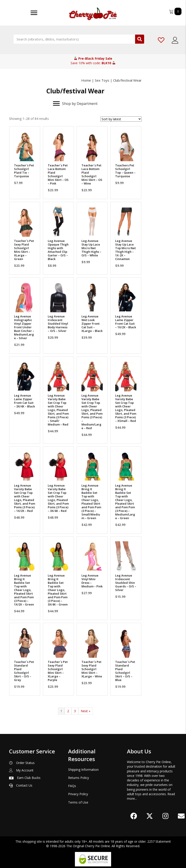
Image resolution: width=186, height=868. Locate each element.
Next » (86, 711)
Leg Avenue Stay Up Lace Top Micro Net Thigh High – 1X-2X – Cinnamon (126, 250)
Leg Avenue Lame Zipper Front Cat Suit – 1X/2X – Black (126, 321)
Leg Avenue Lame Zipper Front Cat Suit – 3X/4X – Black (24, 400)
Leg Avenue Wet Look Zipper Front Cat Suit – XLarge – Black (92, 323)
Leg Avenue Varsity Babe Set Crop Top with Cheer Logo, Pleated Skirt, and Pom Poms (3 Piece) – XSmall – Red (126, 407)
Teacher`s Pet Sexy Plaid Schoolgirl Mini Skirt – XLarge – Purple (58, 670)
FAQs (72, 786)
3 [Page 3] (75, 711)
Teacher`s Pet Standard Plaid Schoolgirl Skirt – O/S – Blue (125, 670)
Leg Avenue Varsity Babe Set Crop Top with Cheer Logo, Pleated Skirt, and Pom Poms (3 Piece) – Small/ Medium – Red (58, 409)
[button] (134, 816)
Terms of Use (78, 802)
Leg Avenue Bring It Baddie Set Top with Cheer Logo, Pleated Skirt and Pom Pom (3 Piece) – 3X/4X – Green (58, 590)
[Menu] (34, 13)
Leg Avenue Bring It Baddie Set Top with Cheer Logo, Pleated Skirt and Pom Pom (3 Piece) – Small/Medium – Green (92, 502)
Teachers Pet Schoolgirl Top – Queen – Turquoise (125, 171)
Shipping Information (83, 770)
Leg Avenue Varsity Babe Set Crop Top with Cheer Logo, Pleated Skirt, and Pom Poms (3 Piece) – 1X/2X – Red (25, 498)
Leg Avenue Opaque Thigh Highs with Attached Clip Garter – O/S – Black (58, 250)
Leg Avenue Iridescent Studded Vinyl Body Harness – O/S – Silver (58, 323)
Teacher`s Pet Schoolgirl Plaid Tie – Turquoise (24, 171)
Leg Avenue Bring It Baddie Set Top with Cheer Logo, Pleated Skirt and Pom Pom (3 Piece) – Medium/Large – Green (125, 502)
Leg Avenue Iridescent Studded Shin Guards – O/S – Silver (126, 582)
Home (86, 80)
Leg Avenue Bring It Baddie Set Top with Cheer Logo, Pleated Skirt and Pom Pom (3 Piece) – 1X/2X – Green (24, 590)
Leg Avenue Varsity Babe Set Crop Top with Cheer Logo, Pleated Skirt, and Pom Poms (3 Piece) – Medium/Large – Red (92, 411)
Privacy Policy (78, 794)
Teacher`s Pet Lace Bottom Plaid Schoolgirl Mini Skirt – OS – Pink (58, 174)
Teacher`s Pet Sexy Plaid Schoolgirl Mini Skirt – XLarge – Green (24, 250)
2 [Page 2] (68, 711)
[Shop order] (121, 119)
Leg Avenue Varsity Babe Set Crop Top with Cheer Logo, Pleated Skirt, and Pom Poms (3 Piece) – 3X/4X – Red (58, 498)
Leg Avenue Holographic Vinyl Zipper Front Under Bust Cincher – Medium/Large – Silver (24, 327)
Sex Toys (102, 80)
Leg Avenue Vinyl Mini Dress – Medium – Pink (92, 581)
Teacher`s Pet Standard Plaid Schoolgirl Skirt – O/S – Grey (24, 670)
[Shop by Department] (75, 104)
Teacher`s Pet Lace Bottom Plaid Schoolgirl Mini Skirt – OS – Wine (92, 174)
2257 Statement (159, 841)
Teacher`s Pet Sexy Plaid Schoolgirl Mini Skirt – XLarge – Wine (92, 669)
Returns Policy (79, 778)
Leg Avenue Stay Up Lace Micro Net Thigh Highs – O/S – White (92, 248)
